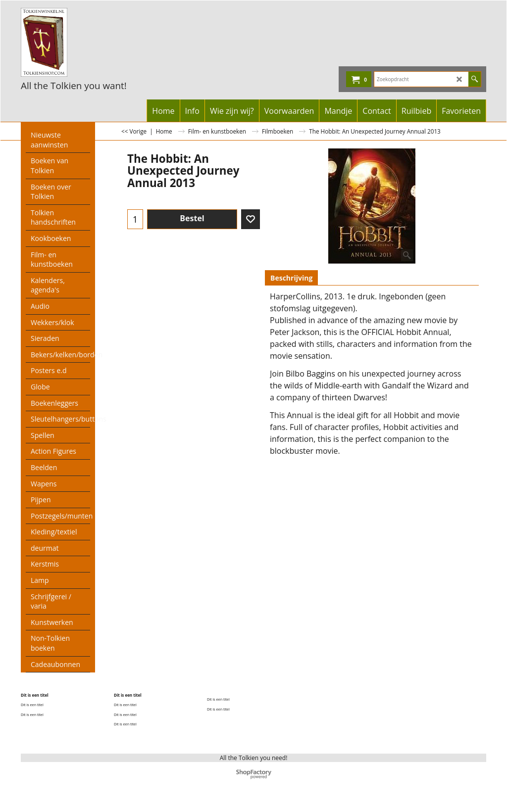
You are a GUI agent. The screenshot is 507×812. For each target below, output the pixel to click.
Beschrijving (291, 278)
